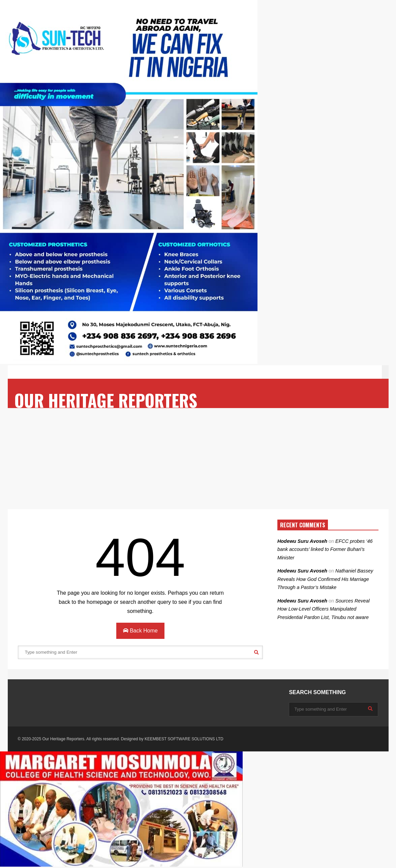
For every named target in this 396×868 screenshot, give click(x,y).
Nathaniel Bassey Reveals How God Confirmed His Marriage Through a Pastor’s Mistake (325, 579)
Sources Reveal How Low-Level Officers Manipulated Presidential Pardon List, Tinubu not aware (324, 609)
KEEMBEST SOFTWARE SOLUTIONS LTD (184, 739)
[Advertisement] (198, 459)
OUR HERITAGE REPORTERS (106, 400)
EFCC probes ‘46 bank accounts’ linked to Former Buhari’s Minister (325, 549)
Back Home (140, 631)
